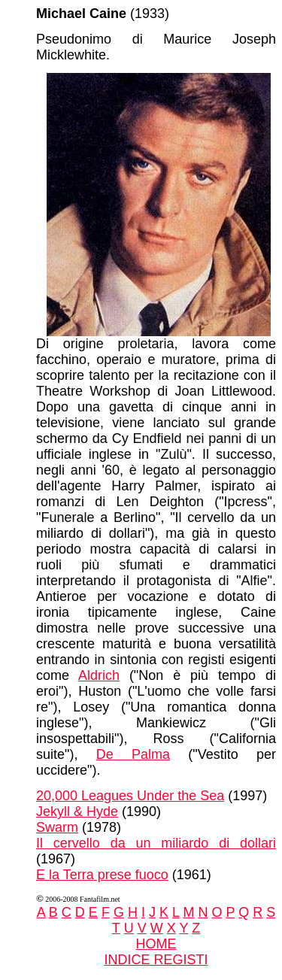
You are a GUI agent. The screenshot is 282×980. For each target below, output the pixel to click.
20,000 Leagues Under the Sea (130, 796)
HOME (156, 944)
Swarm (57, 827)
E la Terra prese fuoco (102, 875)
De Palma (133, 754)
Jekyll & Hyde (77, 812)
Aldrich (99, 675)
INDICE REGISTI (156, 960)
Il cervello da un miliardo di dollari (156, 843)
